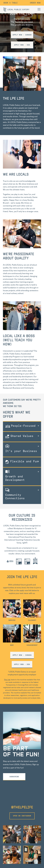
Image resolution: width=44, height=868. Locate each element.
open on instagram (22, 816)
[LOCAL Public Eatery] (16, 9)
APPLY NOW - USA (22, 45)
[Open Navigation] (39, 9)
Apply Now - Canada (22, 35)
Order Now (35, 3)
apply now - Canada (22, 655)
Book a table (11, 3)
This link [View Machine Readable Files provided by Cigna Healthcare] (7, 680)
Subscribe (14, 777)
